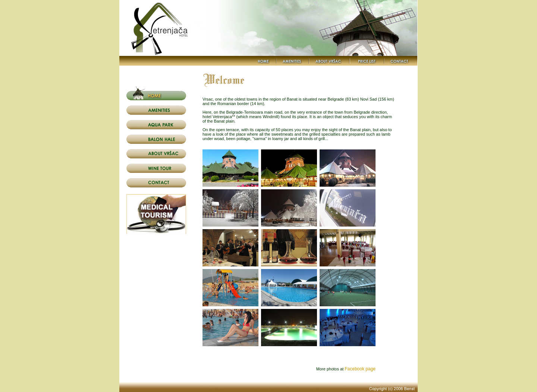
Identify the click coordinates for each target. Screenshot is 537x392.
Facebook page (360, 369)
